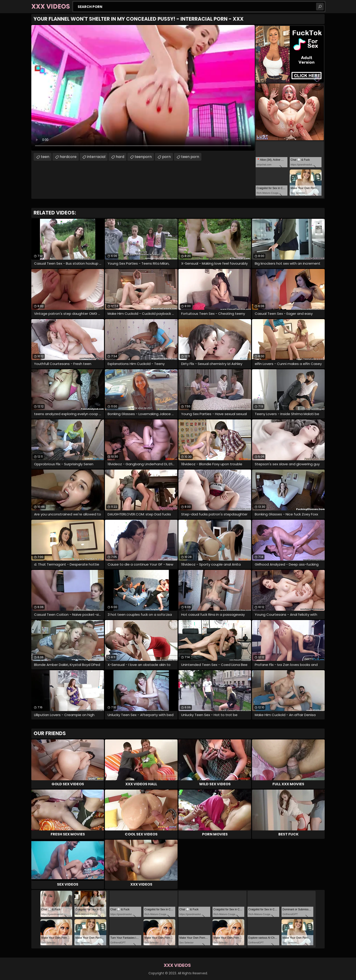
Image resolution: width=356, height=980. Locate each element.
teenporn (143, 157)
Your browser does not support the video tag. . (143, 88)
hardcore (68, 157)
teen (45, 157)
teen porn (190, 157)
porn (166, 157)
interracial (96, 157)
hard (120, 157)
